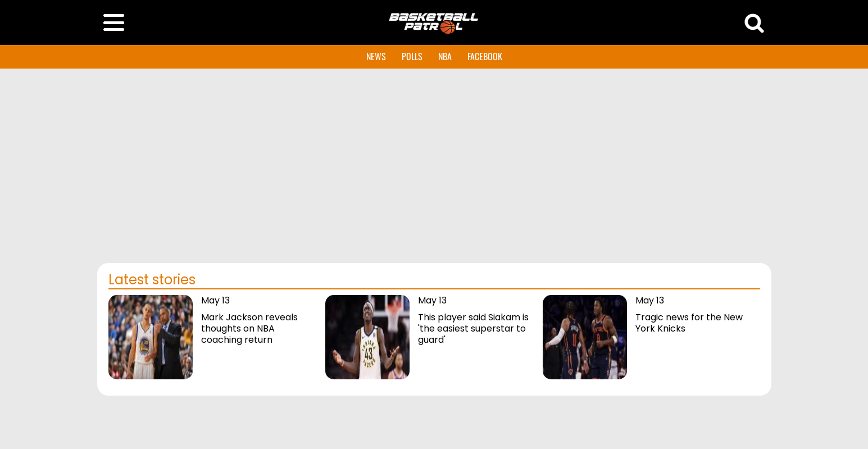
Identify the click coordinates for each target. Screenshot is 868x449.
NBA (445, 56)
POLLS (412, 56)
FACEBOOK (485, 56)
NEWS (376, 56)
